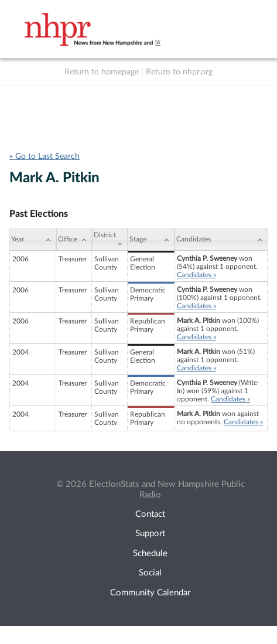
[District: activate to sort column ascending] (110, 240)
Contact (150, 514)
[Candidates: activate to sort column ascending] (221, 240)
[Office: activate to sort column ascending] (74, 240)
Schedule (150, 553)
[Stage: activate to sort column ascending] (151, 240)
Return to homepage (102, 72)
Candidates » (196, 275)
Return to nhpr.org (179, 72)
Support (150, 534)
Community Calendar (150, 593)
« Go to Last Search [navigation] (45, 156)
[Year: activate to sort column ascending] (33, 240)
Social (150, 573)
